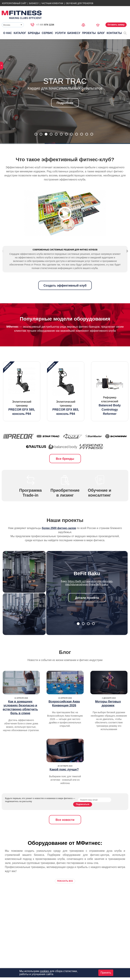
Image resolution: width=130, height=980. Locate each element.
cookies (44, 971)
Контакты (114, 33)
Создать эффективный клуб (65, 299)
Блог (101, 33)
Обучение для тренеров (80, 3)
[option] (22, 405)
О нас (8, 33)
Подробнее (65, 103)
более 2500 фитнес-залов (59, 542)
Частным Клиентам (52, 3)
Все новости (65, 834)
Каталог (20, 33)
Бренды (34, 33)
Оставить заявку (116, 25)
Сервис (48, 33)
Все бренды (65, 472)
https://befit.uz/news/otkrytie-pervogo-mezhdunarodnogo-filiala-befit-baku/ (89, 597)
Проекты (89, 33)
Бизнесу (34, 3)
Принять (106, 973)
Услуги (60, 33)
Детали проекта (87, 611)
